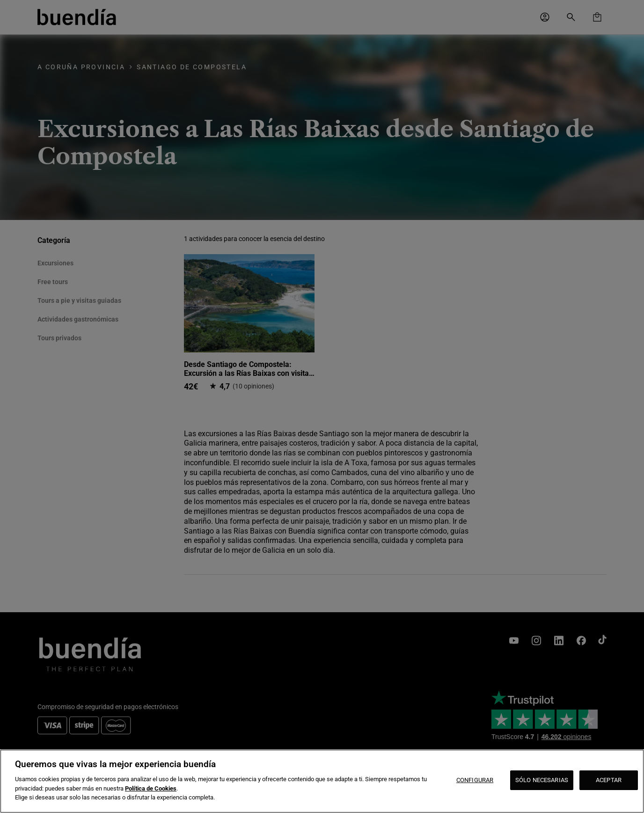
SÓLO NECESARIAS (542, 780)
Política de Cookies (151, 788)
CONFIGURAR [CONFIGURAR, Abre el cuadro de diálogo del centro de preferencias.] (475, 780)
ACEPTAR (609, 780)
